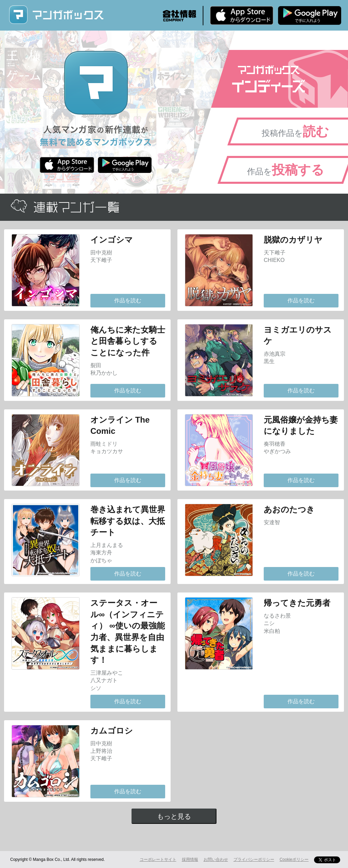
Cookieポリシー (294, 860)
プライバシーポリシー (254, 860)
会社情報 (179, 16)
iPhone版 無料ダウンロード (242, 15)
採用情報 (190, 860)
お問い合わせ (216, 860)
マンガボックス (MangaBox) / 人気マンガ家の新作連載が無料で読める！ (56, 15)
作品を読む (128, 300)
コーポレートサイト (158, 860)
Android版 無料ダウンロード (310, 15)
